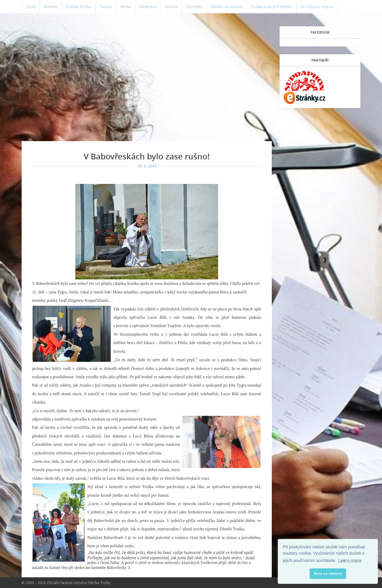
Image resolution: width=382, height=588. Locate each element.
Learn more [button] (350, 560)
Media (129, 8)
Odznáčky (200, 8)
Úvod (31, 8)
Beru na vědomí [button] (328, 574)
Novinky (51, 8)
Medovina (152, 8)
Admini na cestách (234, 8)
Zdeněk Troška (80, 8)
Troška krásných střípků (281, 8)
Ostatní (176, 8)
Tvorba (108, 8)
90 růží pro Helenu (328, 8)
